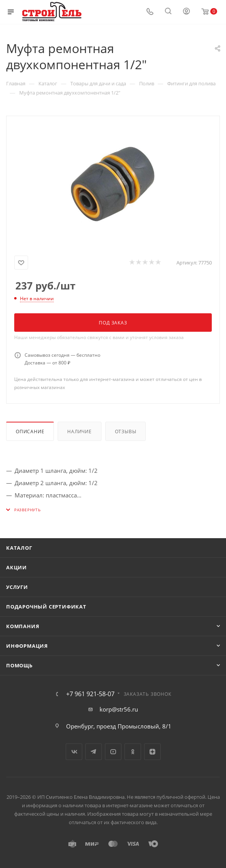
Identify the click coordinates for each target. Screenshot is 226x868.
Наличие (80, 432)
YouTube (113, 752)
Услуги (17, 587)
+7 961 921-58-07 (90, 694)
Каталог (19, 548)
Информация (27, 646)
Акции (17, 567)
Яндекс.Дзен (152, 752)
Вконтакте (74, 752)
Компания (23, 626)
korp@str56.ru (119, 709)
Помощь (19, 665)
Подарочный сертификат (46, 607)
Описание (30, 432)
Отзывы (126, 432)
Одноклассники (133, 752)
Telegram (94, 752)
